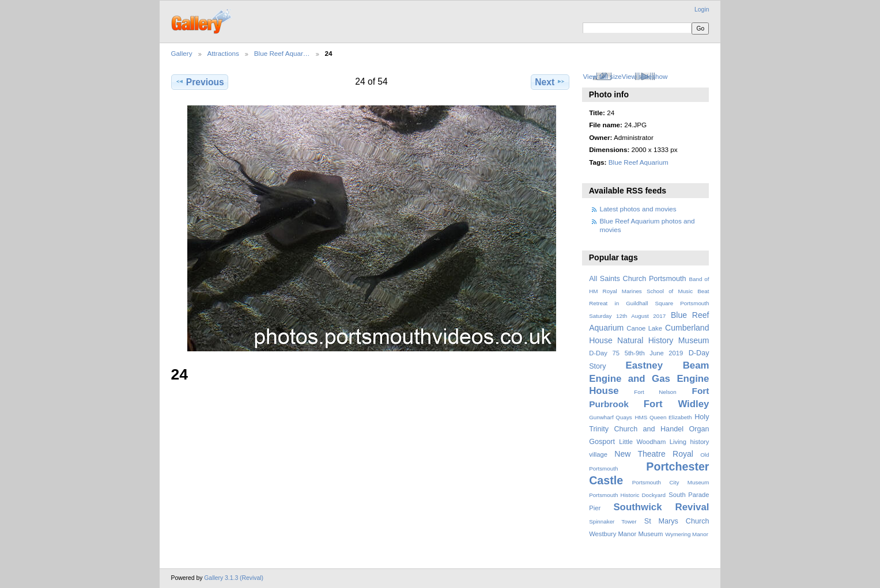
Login (702, 10)
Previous (200, 82)
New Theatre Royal (654, 454)
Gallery (182, 53)
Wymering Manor (687, 534)
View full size (602, 76)
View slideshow (645, 76)
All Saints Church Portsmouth (637, 279)
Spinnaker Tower (613, 521)
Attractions (223, 53)
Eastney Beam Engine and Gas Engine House (649, 378)
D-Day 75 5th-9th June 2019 (636, 353)
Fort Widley (677, 404)
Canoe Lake (644, 328)
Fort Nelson (655, 392)
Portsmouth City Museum (671, 482)
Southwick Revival (661, 507)
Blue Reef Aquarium (639, 162)
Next (550, 82)
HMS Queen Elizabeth (664, 417)
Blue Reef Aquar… (282, 53)
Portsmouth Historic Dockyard (627, 495)
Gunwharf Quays (611, 417)
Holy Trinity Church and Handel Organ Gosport (649, 429)
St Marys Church (677, 521)
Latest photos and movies (638, 209)
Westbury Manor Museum (626, 534)
